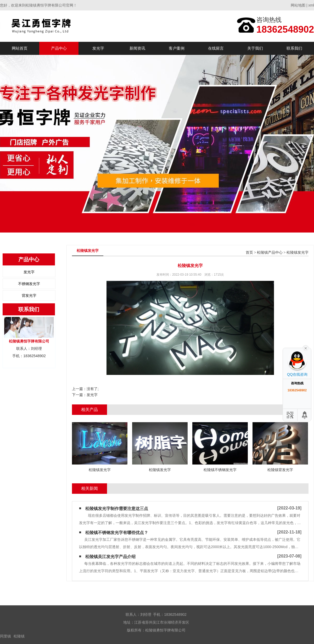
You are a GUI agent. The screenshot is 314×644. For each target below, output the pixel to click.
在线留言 (216, 48)
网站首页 (20, 48)
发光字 (98, 48)
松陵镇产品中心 (270, 253)
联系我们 (294, 48)
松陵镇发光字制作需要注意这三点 (117, 509)
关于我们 (255, 48)
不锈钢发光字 (29, 284)
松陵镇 (19, 636)
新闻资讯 (137, 48)
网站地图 (298, 5)
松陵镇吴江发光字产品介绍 (110, 557)
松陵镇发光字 (298, 253)
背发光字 (29, 295)
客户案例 (177, 48)
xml (311, 5)
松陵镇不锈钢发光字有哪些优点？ (117, 533)
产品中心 (59, 48)
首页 (249, 253)
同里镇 (5, 636)
